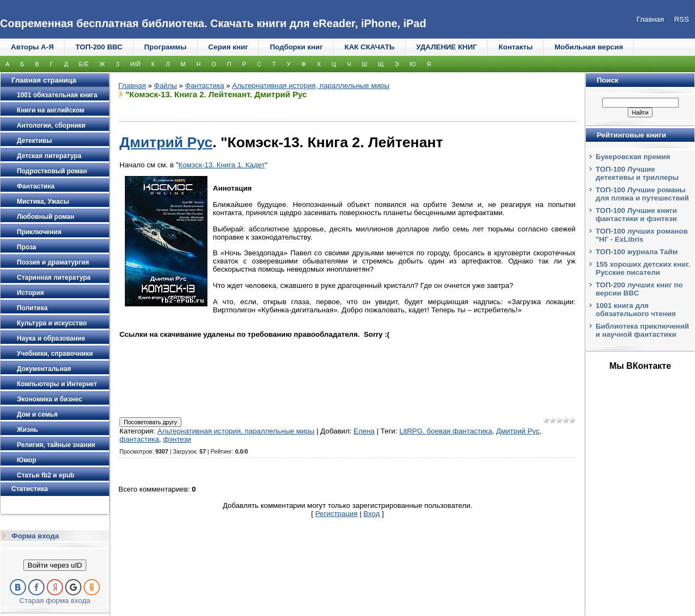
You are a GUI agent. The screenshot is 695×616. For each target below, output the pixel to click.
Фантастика (205, 86)
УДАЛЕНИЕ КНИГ (447, 47)
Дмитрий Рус (166, 142)
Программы (166, 47)
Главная (132, 86)
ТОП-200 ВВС (99, 47)
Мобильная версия (589, 47)
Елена (364, 431)
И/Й (135, 64)
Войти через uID (55, 565)
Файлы (166, 86)
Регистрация (337, 514)
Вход (371, 514)
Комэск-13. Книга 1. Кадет (221, 165)
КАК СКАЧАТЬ (370, 47)
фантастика (139, 439)
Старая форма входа (55, 601)
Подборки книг (296, 47)
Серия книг (228, 47)
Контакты (516, 47)
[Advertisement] (347, 385)
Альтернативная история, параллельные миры (311, 86)
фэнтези (177, 439)
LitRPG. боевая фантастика (446, 431)
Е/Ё (84, 64)
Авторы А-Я (32, 47)
